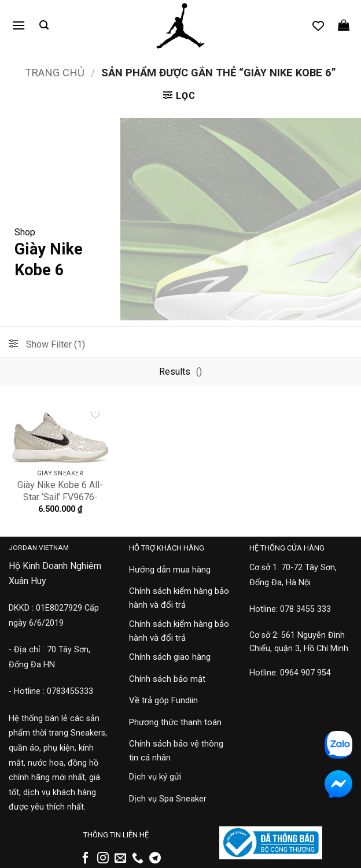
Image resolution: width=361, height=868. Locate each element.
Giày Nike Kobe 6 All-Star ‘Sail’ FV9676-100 (60, 497)
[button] (19, 25)
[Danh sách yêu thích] (318, 25)
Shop (25, 232)
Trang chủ (55, 73)
